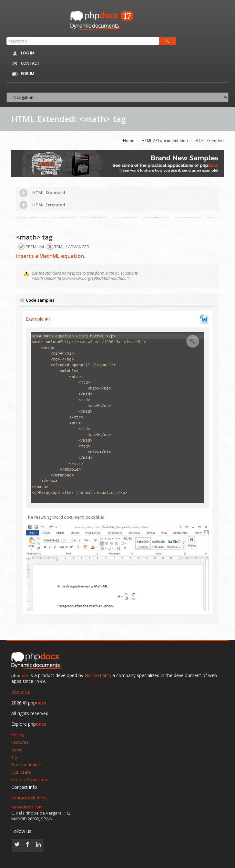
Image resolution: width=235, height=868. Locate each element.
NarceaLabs (97, 675)
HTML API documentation (165, 141)
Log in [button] (22, 53)
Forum (22, 74)
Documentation (26, 765)
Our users (21, 772)
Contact (25, 64)
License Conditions (30, 779)
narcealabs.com (27, 807)
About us (21, 692)
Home (129, 141)
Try (14, 757)
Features (20, 742)
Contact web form (29, 798)
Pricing (18, 735)
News (17, 750)
